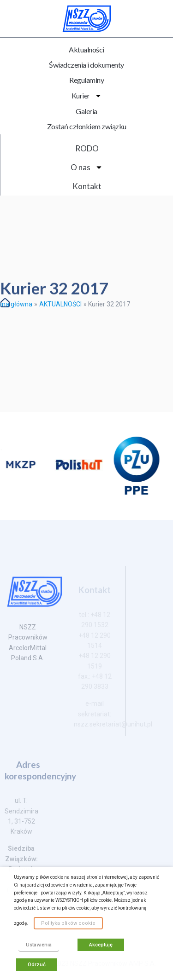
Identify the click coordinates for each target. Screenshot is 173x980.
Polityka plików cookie (68, 923)
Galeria (86, 111)
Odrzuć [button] (37, 965)
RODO (87, 148)
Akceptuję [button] (101, 945)
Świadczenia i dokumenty (86, 65)
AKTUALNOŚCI (60, 304)
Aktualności (86, 49)
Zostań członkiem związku (87, 126)
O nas (87, 167)
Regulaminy (86, 80)
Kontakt (87, 186)
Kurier (87, 96)
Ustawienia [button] (39, 945)
